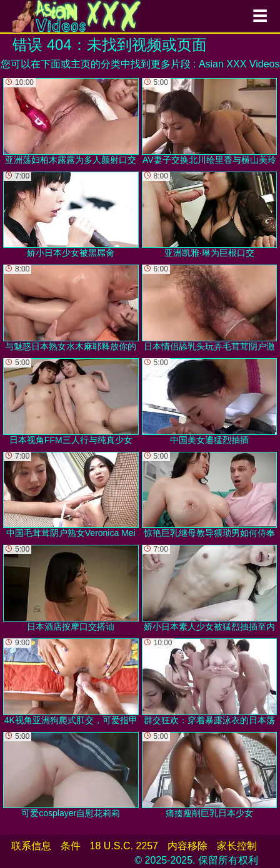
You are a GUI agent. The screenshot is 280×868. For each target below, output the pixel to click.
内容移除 (187, 846)
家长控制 (237, 846)
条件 (71, 846)
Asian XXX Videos (239, 64)
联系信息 (31, 846)
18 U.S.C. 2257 (124, 846)
